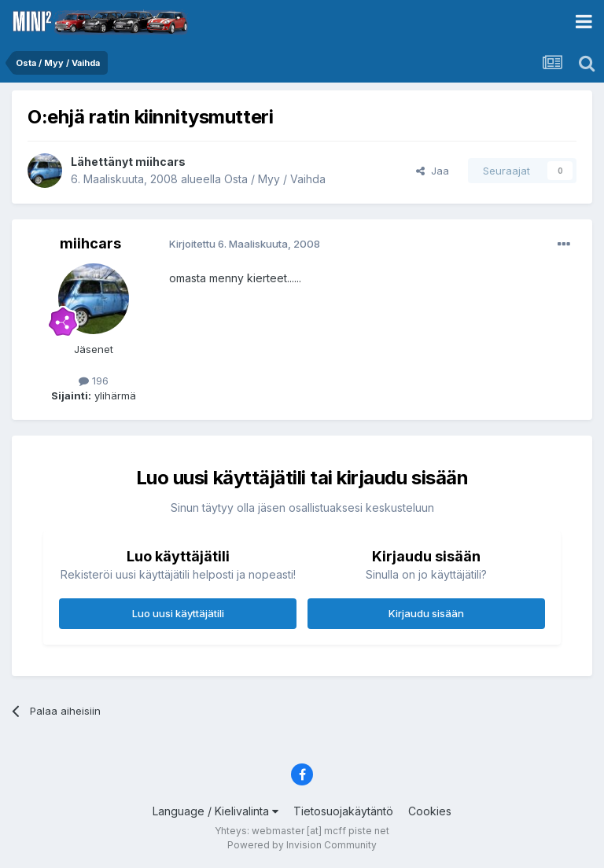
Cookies (430, 811)
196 (94, 381)
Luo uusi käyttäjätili (178, 613)
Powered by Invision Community (302, 845)
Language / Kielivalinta (215, 811)
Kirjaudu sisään (426, 613)
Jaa (433, 171)
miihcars (160, 162)
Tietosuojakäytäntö (343, 811)
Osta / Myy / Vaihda (275, 179)
